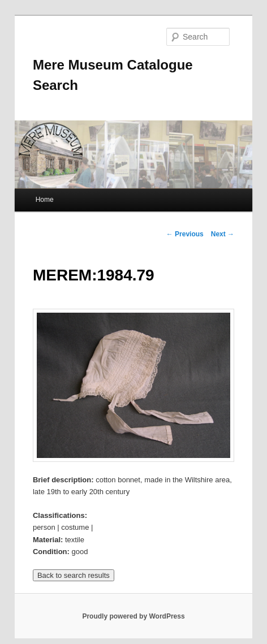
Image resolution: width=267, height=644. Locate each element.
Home (45, 200)
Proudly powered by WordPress (133, 616)
